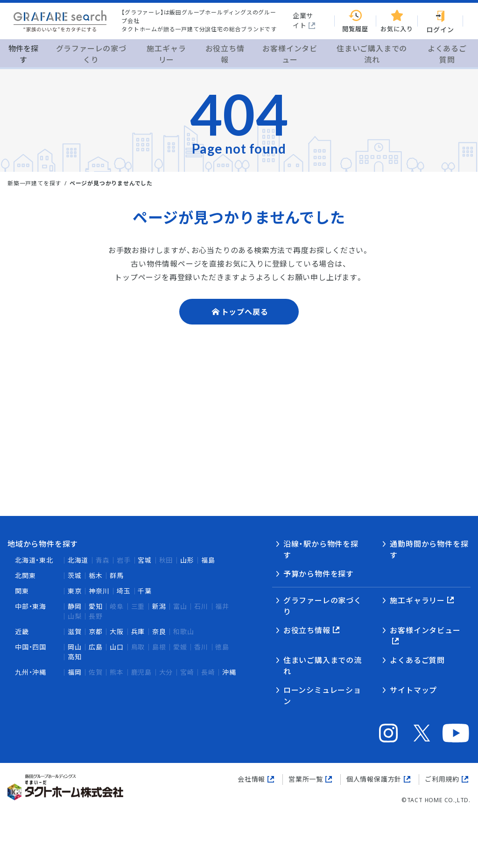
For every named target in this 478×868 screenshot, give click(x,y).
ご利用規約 (442, 779)
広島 (96, 647)
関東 (22, 591)
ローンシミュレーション (322, 696)
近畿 (22, 632)
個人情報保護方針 (374, 779)
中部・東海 (31, 606)
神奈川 (99, 591)
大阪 (117, 632)
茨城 (75, 575)
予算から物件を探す (319, 574)
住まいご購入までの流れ (323, 666)
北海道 (78, 560)
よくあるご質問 (417, 660)
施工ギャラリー (417, 600)
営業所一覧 (306, 779)
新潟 (159, 606)
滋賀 (75, 632)
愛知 (96, 606)
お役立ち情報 (307, 630)
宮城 (145, 560)
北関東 (25, 575)
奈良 (159, 632)
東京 (75, 591)
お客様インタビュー (425, 630)
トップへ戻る (245, 312)
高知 (75, 657)
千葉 (145, 591)
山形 (187, 560)
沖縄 (229, 672)
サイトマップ (413, 690)
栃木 (96, 575)
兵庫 (138, 632)
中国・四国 (31, 647)
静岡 (75, 606)
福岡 (75, 672)
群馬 (117, 575)
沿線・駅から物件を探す (321, 550)
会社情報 (251, 779)
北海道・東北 (34, 560)
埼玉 (124, 591)
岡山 (75, 647)
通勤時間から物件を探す (429, 550)
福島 (208, 560)
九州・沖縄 (31, 672)
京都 (96, 632)
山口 (117, 647)
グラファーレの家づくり (323, 606)
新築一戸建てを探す (34, 183)
